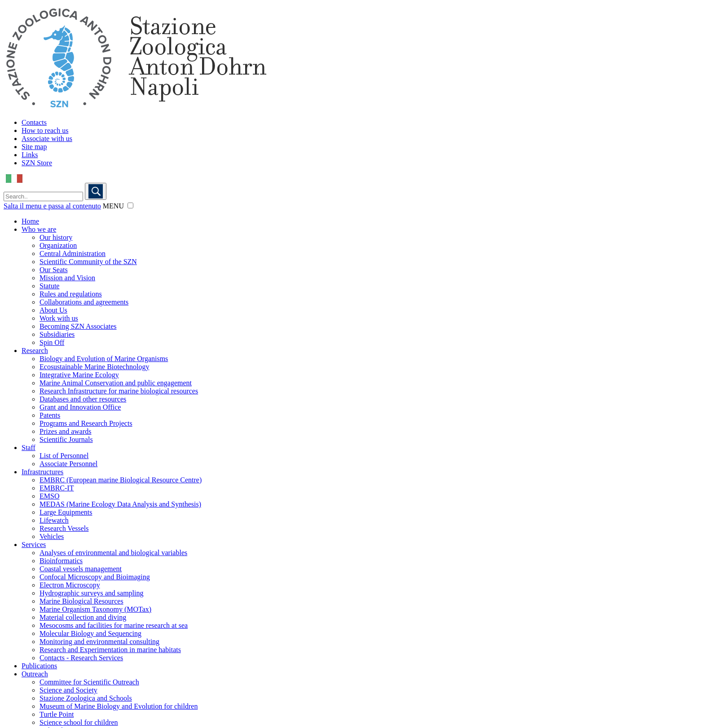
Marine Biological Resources (81, 601)
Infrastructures (42, 472)
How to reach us (45, 130)
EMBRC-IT (57, 488)
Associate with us (47, 139)
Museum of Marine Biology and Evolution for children (119, 706)
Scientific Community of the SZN (88, 262)
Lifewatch (54, 520)
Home (30, 221)
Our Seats (54, 270)
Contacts (34, 122)
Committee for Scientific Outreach (89, 682)
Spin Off (52, 342)
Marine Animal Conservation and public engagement (116, 383)
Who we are (39, 229)
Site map (34, 147)
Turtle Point (57, 714)
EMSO (49, 496)
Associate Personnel (68, 464)
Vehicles (52, 536)
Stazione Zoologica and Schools (86, 698)
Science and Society (68, 690)
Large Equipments (66, 512)
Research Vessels (64, 528)
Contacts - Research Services (81, 658)
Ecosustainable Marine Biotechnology (94, 367)
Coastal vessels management (81, 569)
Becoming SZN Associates (78, 326)
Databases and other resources (83, 399)
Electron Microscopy (70, 585)
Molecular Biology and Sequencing (90, 633)
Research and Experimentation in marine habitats (110, 650)
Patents (50, 415)
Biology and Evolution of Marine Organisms (104, 359)
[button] (130, 205)
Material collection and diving (83, 617)
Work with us (59, 318)
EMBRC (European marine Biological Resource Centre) (121, 480)
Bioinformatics (61, 561)
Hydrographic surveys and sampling (92, 593)
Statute (49, 286)
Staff (29, 448)
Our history (56, 237)
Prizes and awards (66, 431)
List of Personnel (64, 456)
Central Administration (73, 254)
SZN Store (37, 163)
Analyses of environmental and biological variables (113, 553)
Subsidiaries (57, 334)
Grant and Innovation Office (80, 407)
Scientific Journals (66, 439)
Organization (58, 245)
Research (35, 351)
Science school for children (79, 722)
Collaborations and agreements (84, 302)
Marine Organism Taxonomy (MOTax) (95, 609)
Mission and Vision (67, 278)
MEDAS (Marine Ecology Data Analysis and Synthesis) (120, 504)
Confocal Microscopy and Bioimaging (95, 577)
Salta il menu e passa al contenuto (52, 206)
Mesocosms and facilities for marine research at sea (114, 625)
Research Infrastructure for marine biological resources (119, 391)
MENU (113, 206)
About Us (53, 310)
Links (30, 155)
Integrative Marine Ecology (79, 375)
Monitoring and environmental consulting (99, 642)
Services (34, 545)
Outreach (35, 674)
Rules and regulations (71, 294)
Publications (39, 666)
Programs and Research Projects (86, 423)
